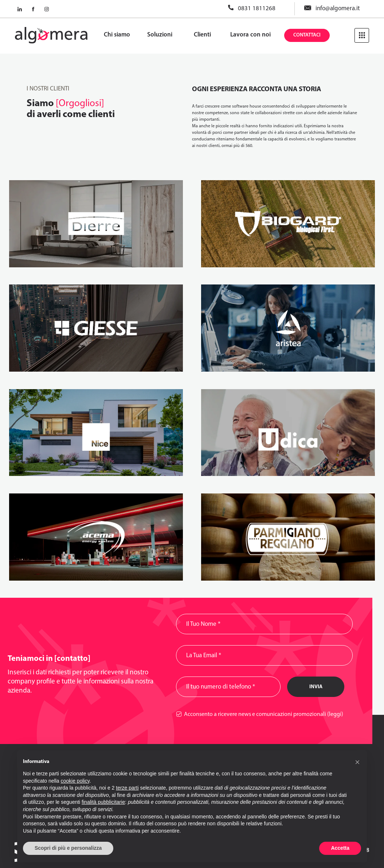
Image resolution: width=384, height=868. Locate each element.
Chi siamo (117, 35)
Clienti (202, 35)
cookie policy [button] (75, 781)
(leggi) (335, 714)
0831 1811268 (257, 9)
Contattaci (307, 35)
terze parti (127, 788)
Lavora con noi (250, 35)
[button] (357, 762)
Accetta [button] (340, 848)
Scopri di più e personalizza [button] (68, 848)
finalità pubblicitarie (103, 802)
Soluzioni (160, 35)
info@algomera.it (338, 9)
